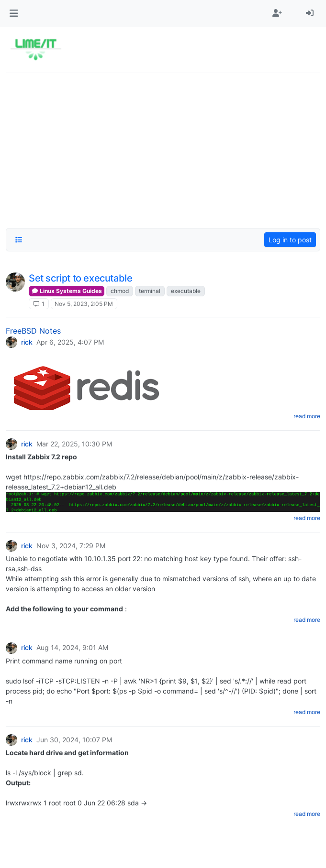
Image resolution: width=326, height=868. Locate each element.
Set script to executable (80, 278)
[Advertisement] (163, 148)
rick (27, 342)
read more (307, 416)
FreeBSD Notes (33, 331)
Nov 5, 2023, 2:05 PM (84, 304)
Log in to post (290, 240)
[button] (14, 13)
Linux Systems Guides (67, 291)
